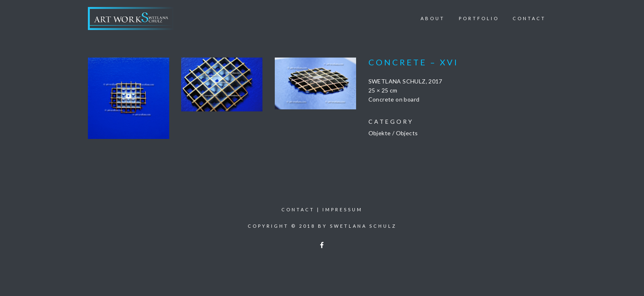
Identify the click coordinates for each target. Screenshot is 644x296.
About (433, 18)
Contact (529, 18)
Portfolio (479, 18)
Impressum (343, 209)
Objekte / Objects (393, 133)
